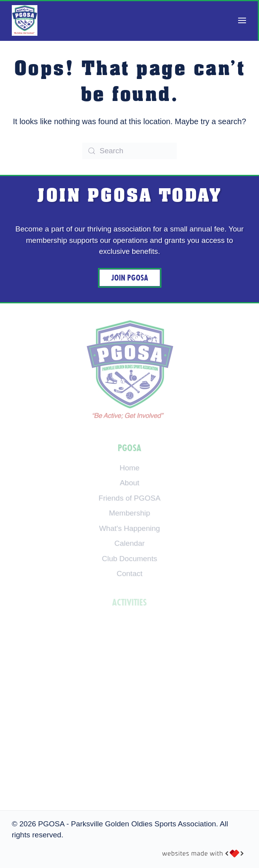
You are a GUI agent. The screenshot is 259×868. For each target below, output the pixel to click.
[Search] (129, 151)
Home (130, 468)
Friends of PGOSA (129, 498)
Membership (130, 513)
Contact (129, 573)
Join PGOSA (130, 278)
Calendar (129, 543)
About (129, 483)
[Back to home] (25, 20)
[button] (242, 20)
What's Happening (130, 528)
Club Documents (129, 559)
